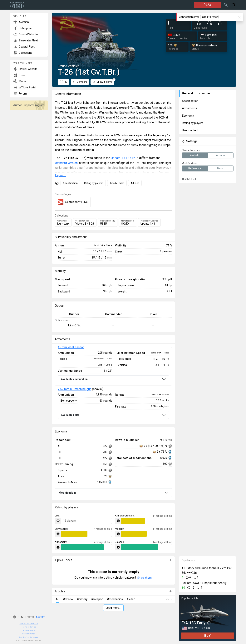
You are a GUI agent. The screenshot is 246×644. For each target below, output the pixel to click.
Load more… (113, 608)
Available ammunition (74, 379)
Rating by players (94, 183)
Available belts (70, 415)
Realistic (195, 155)
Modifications (68, 493)
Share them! (145, 578)
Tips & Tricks (117, 183)
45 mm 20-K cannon (71, 347)
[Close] (239, 17)
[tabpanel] (113, 384)
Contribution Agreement (29, 637)
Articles (135, 183)
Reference (195, 168)
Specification (70, 183)
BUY (208, 636)
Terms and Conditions (29, 623)
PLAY (208, 5)
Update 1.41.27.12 (123, 158)
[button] (14, 617)
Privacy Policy (29, 630)
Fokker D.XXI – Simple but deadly (204, 583)
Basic (220, 168)
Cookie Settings (29, 634)
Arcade (220, 155)
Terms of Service (29, 627)
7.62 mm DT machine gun (74, 389)
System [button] (41, 617)
